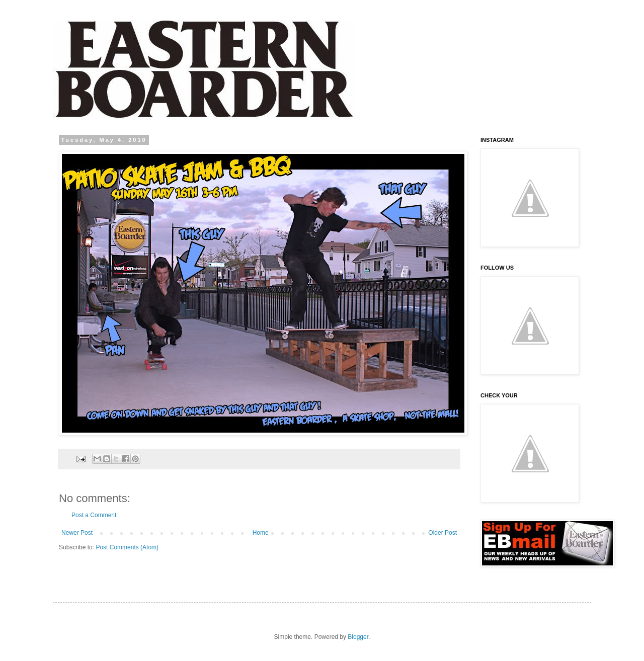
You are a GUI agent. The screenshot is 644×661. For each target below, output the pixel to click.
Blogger (358, 637)
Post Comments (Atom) (127, 547)
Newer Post (77, 533)
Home (261, 533)
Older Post (442, 533)
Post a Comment (94, 515)
